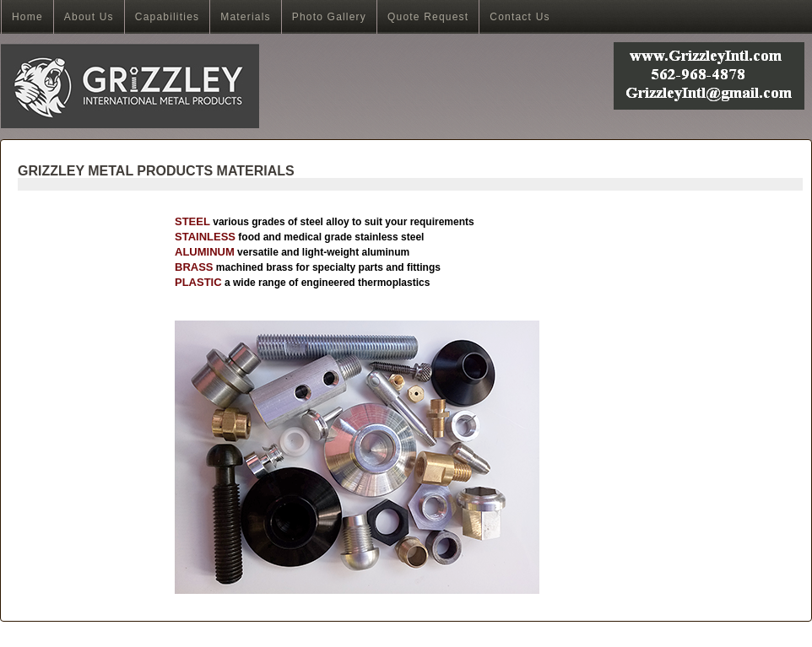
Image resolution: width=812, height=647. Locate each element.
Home (27, 17)
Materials (245, 17)
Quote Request (428, 17)
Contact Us (520, 17)
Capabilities (167, 17)
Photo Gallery (329, 17)
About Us (89, 17)
